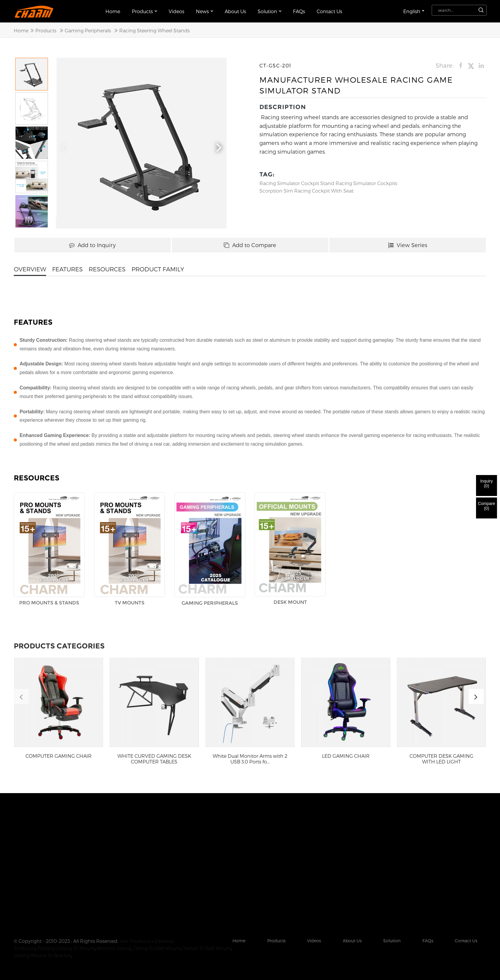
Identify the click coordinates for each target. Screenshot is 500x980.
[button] (219, 146)
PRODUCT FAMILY (158, 269)
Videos (176, 11)
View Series (408, 245)
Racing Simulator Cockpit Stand (297, 183)
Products (144, 11)
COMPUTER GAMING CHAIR (59, 756)
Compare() (487, 506)
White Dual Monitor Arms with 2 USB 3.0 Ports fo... (250, 759)
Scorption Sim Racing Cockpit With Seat (306, 191)
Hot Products (135, 941)
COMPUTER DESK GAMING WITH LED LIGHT (441, 759)
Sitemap (164, 941)
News (204, 11)
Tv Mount (25, 948)
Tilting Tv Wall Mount (157, 948)
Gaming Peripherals (88, 30)
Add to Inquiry (92, 245)
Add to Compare (250, 245)
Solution (269, 11)
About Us (235, 11)
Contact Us (329, 11)
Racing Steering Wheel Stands (154, 30)
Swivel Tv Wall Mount (207, 948)
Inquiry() (487, 483)
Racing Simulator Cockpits (366, 183)
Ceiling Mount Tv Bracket (43, 955)
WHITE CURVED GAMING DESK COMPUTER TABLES (154, 759)
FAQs (299, 11)
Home (113, 11)
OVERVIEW (30, 269)
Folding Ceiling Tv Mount (66, 948)
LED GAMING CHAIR (346, 756)
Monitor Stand (114, 948)
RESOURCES (107, 269)
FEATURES (67, 269)
